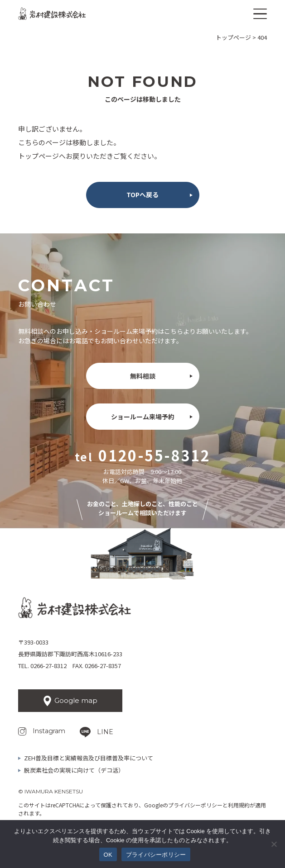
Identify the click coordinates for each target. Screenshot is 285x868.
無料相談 (143, 376)
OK (108, 855)
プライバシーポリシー (195, 805)
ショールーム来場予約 (143, 417)
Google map (76, 700)
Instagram (49, 731)
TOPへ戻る (142, 194)
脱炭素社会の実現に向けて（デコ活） (74, 770)
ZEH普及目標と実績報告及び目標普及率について (89, 758)
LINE (105, 732)
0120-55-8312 (154, 455)
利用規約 (239, 805)
